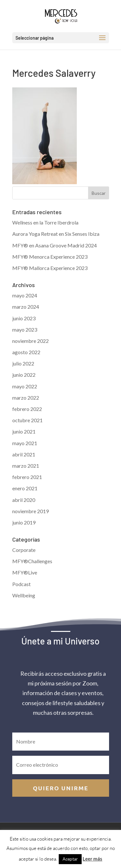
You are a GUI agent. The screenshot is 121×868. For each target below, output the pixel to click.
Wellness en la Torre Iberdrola (45, 222)
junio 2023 (24, 318)
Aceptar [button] (70, 859)
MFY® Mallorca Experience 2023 (50, 268)
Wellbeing (24, 595)
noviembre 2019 (30, 511)
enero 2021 (25, 488)
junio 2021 (24, 431)
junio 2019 (24, 522)
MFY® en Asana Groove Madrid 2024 (55, 245)
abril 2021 (24, 454)
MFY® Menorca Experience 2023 (50, 257)
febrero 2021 (27, 477)
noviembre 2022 (30, 341)
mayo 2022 (25, 386)
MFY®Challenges (32, 561)
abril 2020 (24, 500)
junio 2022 (24, 375)
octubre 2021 (27, 420)
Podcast (21, 584)
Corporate (24, 550)
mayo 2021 (25, 443)
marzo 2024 (26, 307)
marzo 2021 (26, 466)
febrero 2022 (27, 409)
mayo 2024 (25, 295)
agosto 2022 (26, 352)
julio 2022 (23, 363)
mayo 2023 (25, 329)
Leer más (92, 859)
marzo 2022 (26, 398)
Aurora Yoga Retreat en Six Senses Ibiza (56, 234)
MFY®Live (25, 572)
